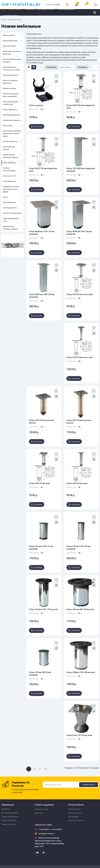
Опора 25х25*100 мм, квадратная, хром (81, 107)
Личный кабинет (74, 809)
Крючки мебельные (12, 141)
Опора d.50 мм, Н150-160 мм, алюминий (78, 548)
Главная (4, 20)
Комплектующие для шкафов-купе (12, 103)
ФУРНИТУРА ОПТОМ (9, 820)
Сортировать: (52, 67)
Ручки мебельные (12, 202)
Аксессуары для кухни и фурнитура (12, 53)
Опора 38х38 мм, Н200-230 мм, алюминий (79, 233)
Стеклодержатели (10, 208)
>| (45, 769)
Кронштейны (12, 126)
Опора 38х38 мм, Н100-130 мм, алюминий (42, 233)
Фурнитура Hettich (12, 46)
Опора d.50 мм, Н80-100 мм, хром (80, 609)
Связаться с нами (41, 809)
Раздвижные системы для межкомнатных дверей (11, 189)
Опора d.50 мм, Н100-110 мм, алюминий (41, 548)
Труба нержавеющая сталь (12, 220)
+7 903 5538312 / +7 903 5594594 (48, 829)
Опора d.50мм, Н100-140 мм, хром (81, 672)
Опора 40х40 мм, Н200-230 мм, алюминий (42, 296)
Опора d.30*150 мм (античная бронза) (79, 422)
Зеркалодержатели (10, 75)
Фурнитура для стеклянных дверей (10, 228)
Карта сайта (39, 813)
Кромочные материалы (12, 120)
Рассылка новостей (75, 820)
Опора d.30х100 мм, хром (39, 483)
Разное (12, 197)
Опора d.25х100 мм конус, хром (80, 294)
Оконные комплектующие (12, 169)
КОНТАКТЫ (5, 809)
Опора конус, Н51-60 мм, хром (79, 735)
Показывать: (83, 67)
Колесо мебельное (10, 110)
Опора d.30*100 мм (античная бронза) (41, 422)
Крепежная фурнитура (12, 115)
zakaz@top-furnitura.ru (45, 834)
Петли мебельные (12, 181)
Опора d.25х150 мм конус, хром (80, 357)
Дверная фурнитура (12, 41)
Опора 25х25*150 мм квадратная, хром (43, 170)
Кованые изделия (9, 88)
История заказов (75, 813)
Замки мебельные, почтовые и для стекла (12, 68)
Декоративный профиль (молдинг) (12, 61)
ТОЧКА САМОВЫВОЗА (10, 817)
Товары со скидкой (9, 824)
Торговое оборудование (12, 213)
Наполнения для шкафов (9, 148)
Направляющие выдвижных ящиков (12, 156)
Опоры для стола (9, 176)
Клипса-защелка (36, 105)
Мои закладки (73, 817)
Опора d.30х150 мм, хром (77, 483)
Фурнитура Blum (12, 35)
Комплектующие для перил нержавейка (11, 95)
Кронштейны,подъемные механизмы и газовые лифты (12, 133)
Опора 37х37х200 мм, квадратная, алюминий (81, 170)
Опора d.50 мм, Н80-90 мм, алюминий (40, 674)
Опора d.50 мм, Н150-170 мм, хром (43, 609)
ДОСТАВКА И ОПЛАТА (9, 813)
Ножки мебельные (15, 20)
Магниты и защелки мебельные (10, 82)
